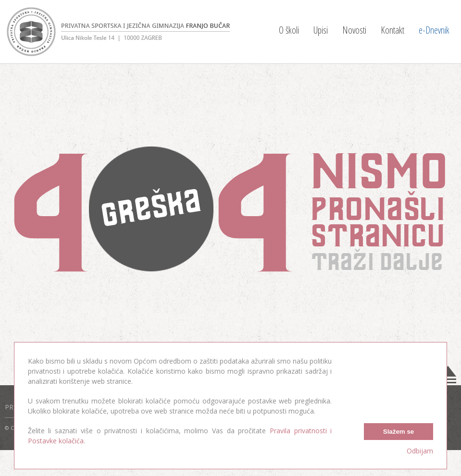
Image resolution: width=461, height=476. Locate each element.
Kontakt (392, 30)
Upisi (321, 30)
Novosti (354, 30)
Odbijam (420, 451)
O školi (289, 30)
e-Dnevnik (434, 30)
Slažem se (399, 432)
